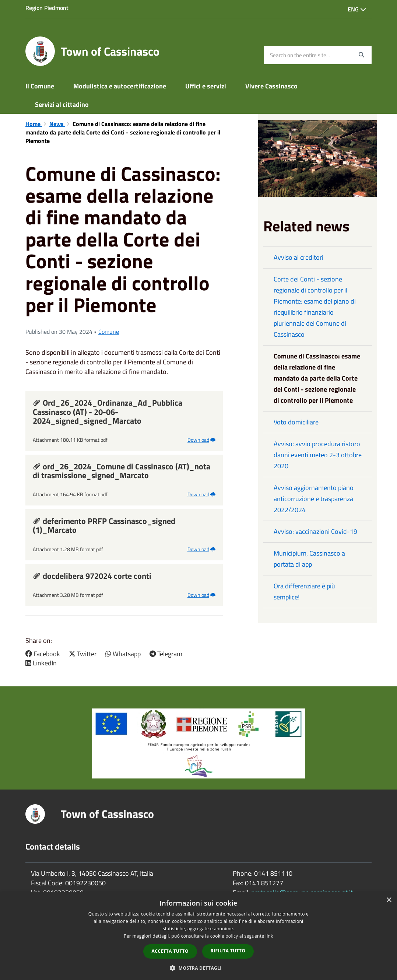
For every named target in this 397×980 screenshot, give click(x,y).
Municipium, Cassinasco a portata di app (309, 559)
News (57, 124)
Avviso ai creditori (298, 257)
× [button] (389, 900)
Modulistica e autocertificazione (120, 86)
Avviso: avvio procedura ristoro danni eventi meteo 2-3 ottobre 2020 (318, 455)
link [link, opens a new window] (269, 936)
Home (34, 124)
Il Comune (40, 86)
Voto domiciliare (296, 422)
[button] (198, 968)
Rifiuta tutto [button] (228, 951)
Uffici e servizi (206, 86)
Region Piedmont (47, 8)
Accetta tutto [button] (170, 951)
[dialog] (198, 936)
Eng (357, 9)
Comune (109, 332)
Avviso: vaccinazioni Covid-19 (315, 531)
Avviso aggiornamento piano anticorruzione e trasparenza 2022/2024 (314, 499)
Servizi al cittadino (62, 104)
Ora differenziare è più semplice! (304, 591)
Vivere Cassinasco (271, 86)
